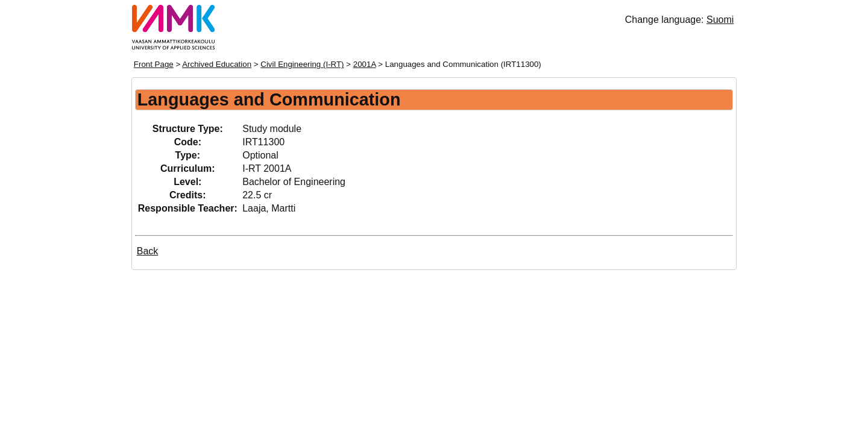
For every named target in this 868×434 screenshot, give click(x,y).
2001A (365, 64)
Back (148, 251)
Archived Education (217, 64)
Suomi (720, 20)
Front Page (154, 64)
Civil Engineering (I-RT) (302, 64)
